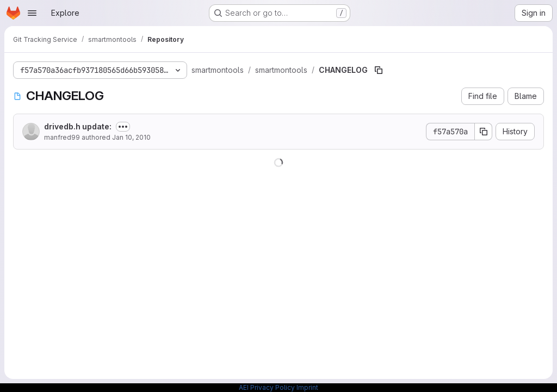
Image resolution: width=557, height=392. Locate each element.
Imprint (307, 387)
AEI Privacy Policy (267, 387)
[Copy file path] (379, 70)
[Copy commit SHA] (484, 132)
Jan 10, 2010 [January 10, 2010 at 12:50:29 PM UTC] (131, 137)
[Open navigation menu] (32, 13)
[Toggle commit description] (123, 127)
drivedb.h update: (78, 126)
